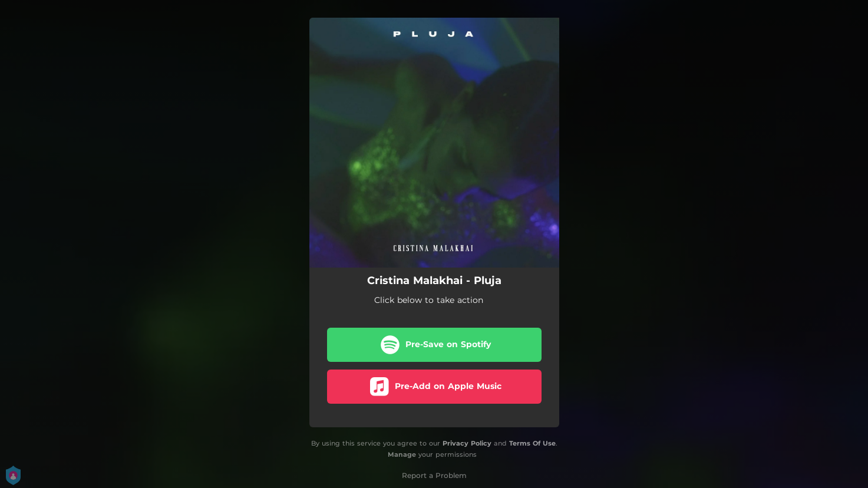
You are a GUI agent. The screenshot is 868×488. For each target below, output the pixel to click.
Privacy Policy (467, 443)
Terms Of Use (532, 443)
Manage (402, 454)
